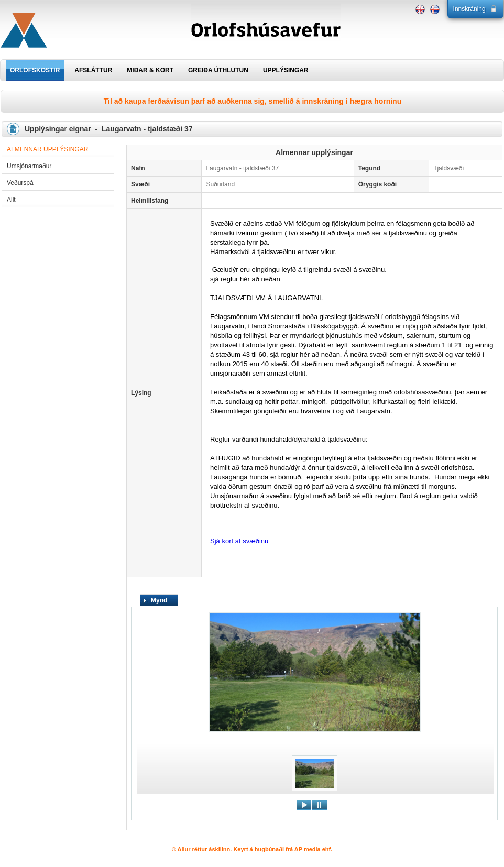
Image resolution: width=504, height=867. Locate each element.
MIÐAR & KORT (150, 70)
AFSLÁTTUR (93, 70)
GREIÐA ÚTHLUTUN (218, 70)
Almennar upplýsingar (47, 149)
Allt (11, 200)
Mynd (159, 600)
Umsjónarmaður (29, 166)
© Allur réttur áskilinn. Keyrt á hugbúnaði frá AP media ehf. (252, 849)
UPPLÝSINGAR (286, 70)
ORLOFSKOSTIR (35, 70)
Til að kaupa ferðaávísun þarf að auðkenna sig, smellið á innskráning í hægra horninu (253, 101)
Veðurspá (20, 183)
